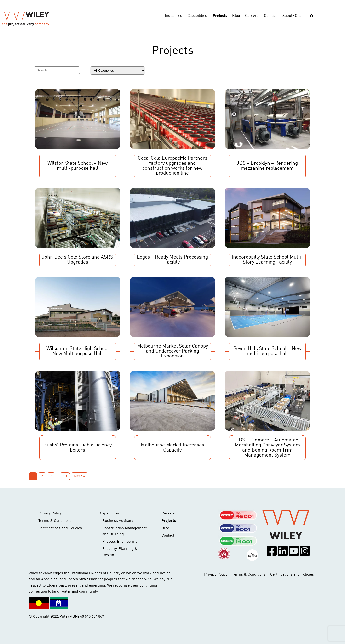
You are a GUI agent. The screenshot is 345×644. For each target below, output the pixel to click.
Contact (270, 16)
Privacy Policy (50, 514)
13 (65, 476)
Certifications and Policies (60, 528)
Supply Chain (293, 16)
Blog (236, 16)
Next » (80, 476)
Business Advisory (118, 521)
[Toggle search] (312, 16)
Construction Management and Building (124, 531)
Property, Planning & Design (120, 552)
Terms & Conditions (55, 521)
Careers (252, 16)
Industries (173, 16)
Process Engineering (120, 542)
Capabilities (197, 16)
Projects (220, 16)
